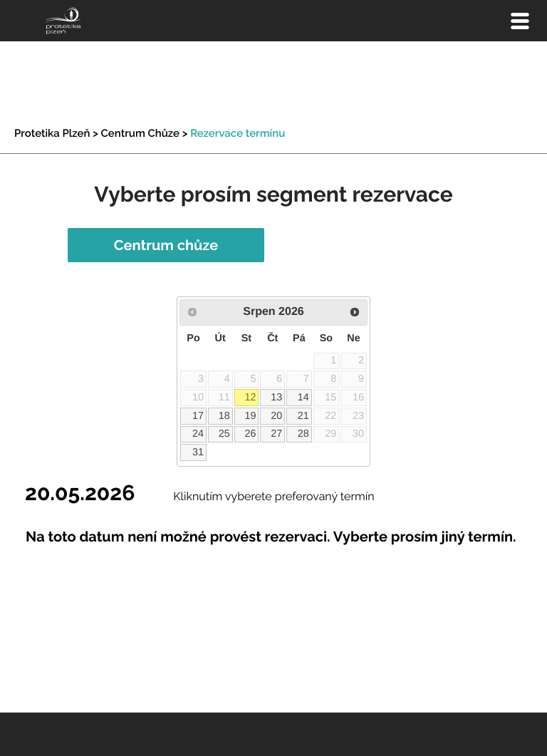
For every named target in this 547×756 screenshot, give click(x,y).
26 (250, 434)
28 (303, 434)
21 (303, 416)
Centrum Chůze (140, 133)
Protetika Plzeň (52, 133)
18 (224, 416)
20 (276, 416)
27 (276, 434)
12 (250, 398)
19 (250, 416)
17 (198, 416)
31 (198, 452)
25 (224, 434)
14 (303, 398)
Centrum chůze (166, 245)
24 (198, 434)
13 (276, 398)
